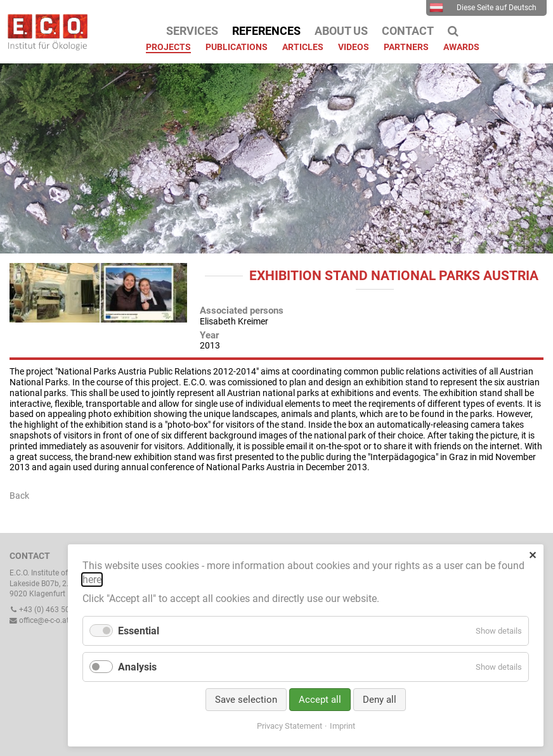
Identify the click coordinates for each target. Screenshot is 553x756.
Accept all (320, 700)
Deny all (380, 700)
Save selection (246, 700)
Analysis (137, 667)
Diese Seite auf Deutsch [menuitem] (483, 8)
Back (19, 496)
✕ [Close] (532, 555)
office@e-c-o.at (39, 620)
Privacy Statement (290, 726)
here (92, 580)
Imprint (342, 726)
